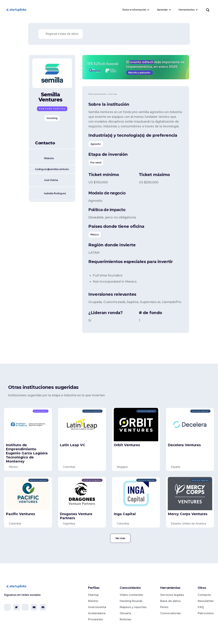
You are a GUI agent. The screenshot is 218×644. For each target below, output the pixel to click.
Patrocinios (206, 613)
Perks (164, 607)
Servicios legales (172, 595)
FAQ (201, 607)
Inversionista (97, 607)
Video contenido (131, 595)
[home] (16, 10)
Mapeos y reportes (133, 607)
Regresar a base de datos (62, 34)
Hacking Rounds (131, 601)
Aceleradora (97, 613)
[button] (136, 10)
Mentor (93, 601)
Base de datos (170, 601)
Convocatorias (171, 613)
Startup (93, 595)
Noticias (126, 619)
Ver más (120, 538)
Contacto (204, 595)
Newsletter (206, 601)
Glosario (126, 613)
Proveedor (96, 619)
